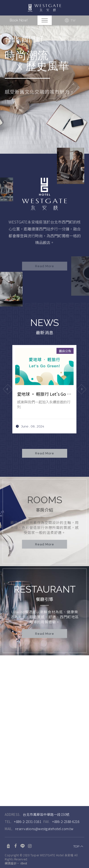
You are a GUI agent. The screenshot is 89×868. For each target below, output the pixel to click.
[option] (44, 89)
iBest (24, 860)
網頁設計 (11, 860)
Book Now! (19, 20)
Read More (45, 545)
